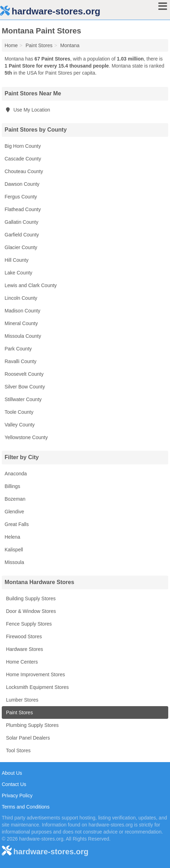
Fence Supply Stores (28, 624)
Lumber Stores (22, 700)
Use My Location (27, 110)
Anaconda (16, 474)
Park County (18, 349)
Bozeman (15, 499)
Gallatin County (22, 222)
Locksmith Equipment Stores (37, 687)
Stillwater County (23, 399)
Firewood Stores (23, 636)
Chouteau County (24, 171)
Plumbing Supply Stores (32, 725)
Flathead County (23, 209)
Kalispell (14, 550)
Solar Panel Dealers (27, 738)
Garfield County (22, 235)
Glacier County (21, 247)
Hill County (17, 260)
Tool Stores (18, 750)
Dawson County (22, 184)
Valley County (20, 425)
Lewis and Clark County (31, 285)
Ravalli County (20, 361)
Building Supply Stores (30, 598)
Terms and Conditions (26, 807)
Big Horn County (23, 146)
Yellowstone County (26, 437)
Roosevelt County (24, 374)
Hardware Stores (24, 649)
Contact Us (14, 784)
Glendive (14, 512)
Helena (12, 537)
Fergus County (21, 197)
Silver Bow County (25, 387)
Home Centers (21, 662)
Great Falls (17, 524)
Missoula (14, 562)
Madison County (22, 311)
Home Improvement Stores (35, 674)
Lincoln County (21, 298)
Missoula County (23, 336)
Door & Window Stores (30, 611)
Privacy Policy (17, 796)
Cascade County (23, 159)
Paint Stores (19, 712)
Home (11, 45)
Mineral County (21, 323)
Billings (12, 486)
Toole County (19, 412)
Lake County (19, 273)
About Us (12, 773)
